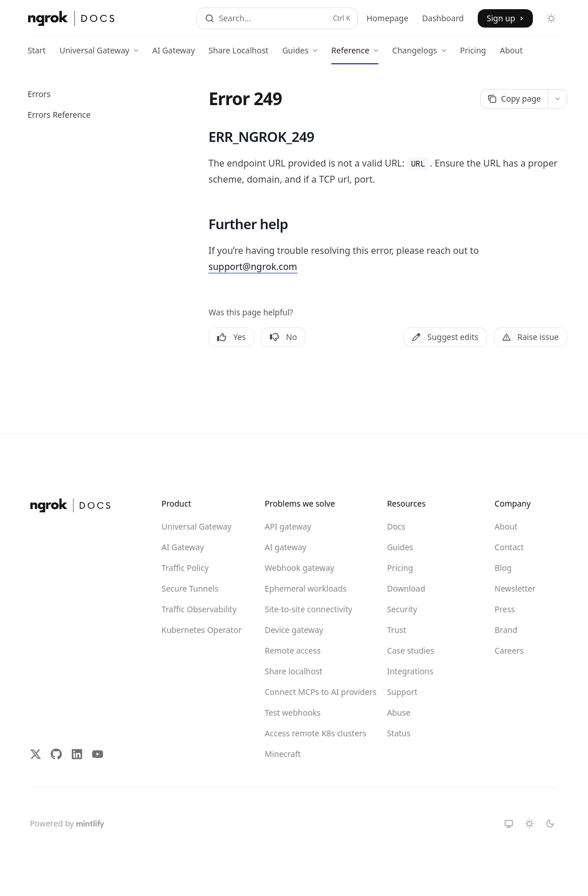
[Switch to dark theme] (550, 824)
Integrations (410, 671)
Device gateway (294, 630)
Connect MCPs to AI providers (306, 692)
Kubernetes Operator (202, 630)
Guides (400, 547)
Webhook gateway (299, 568)
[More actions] (558, 99)
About (511, 55)
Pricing (473, 55)
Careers (509, 650)
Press (504, 609)
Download (406, 588)
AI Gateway (173, 55)
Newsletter (515, 588)
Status (399, 733)
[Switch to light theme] (529, 824)
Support (402, 692)
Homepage (387, 18)
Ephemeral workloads (306, 588)
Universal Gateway (196, 526)
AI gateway (285, 547)
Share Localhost (238, 55)
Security (402, 609)
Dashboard (443, 18)
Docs (396, 526)
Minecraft (283, 754)
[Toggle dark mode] (551, 18)
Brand (506, 630)
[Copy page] (514, 99)
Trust (396, 630)
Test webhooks (293, 712)
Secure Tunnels (190, 588)
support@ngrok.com (253, 267)
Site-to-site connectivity (306, 609)
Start (36, 55)
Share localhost (293, 671)
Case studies (411, 650)
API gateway (288, 526)
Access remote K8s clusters (306, 733)
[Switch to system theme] (509, 824)
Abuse (399, 712)
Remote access (293, 650)
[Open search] (277, 18)
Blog (503, 568)
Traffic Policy (185, 568)
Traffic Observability (199, 609)
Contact (509, 547)
